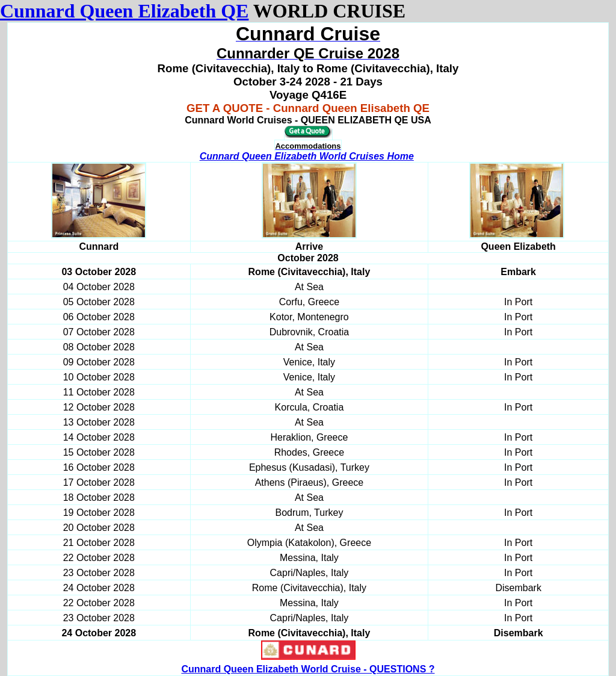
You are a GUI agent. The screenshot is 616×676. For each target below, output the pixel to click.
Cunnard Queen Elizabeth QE (124, 11)
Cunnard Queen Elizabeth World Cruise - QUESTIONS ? (308, 669)
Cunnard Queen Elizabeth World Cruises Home (307, 156)
